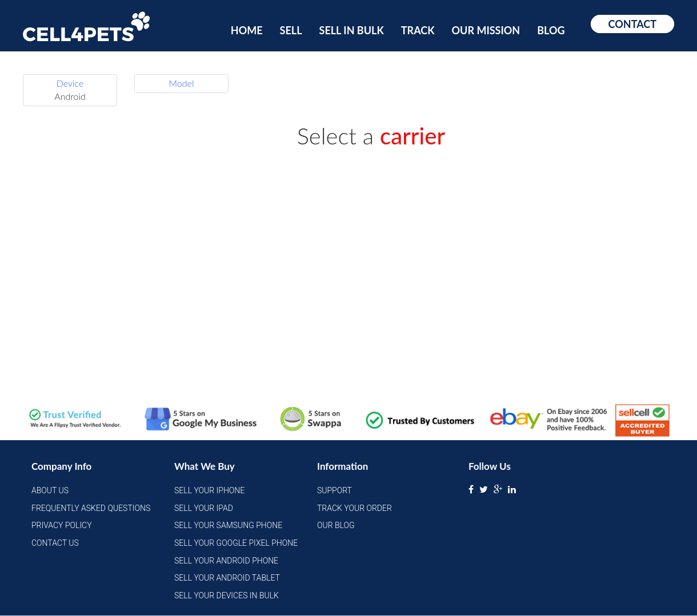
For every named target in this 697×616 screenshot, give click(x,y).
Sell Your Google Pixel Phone (236, 543)
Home (247, 30)
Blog (551, 30)
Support (335, 490)
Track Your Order (354, 508)
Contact (632, 24)
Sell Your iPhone (209, 490)
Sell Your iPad (204, 508)
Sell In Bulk (352, 30)
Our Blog (336, 525)
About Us (50, 490)
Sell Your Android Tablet (227, 578)
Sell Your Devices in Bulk (227, 595)
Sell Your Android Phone (226, 561)
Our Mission (486, 30)
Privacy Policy (62, 525)
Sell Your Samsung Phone (228, 525)
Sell (291, 30)
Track (418, 30)
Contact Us (55, 543)
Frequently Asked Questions (91, 508)
